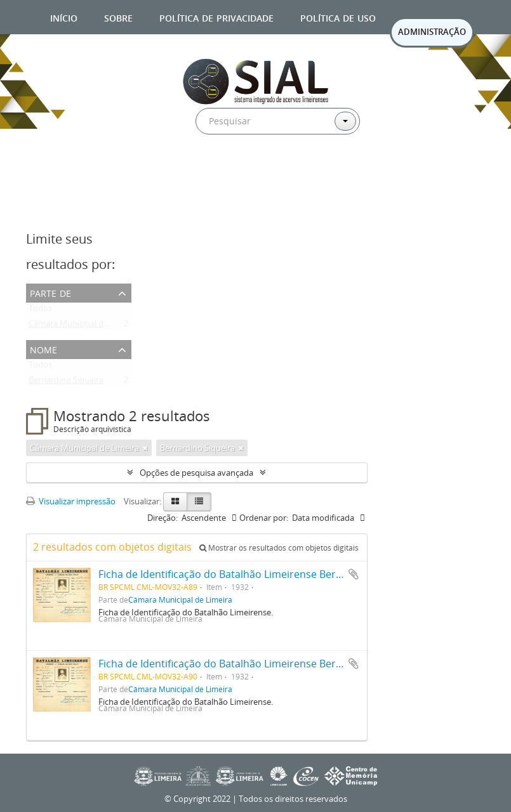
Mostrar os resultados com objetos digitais (279, 548)
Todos (40, 311)
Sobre (118, 17)
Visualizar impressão (71, 501)
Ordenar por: (264, 518)
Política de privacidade (216, 17)
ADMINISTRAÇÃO (432, 32)
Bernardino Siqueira (66, 383)
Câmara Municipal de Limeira (83, 326)
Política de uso (338, 17)
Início (64, 17)
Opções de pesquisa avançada (196, 473)
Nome (43, 349)
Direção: (163, 518)
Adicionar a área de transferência (354, 574)
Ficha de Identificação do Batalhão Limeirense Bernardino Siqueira (257, 574)
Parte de (50, 292)
